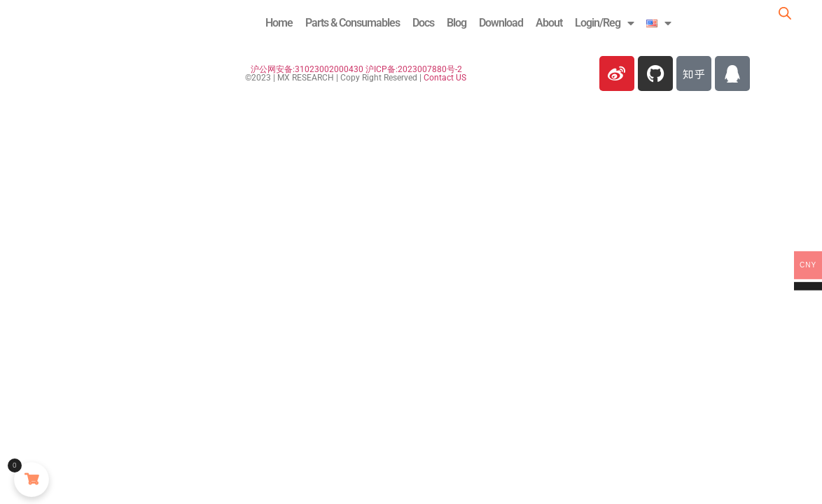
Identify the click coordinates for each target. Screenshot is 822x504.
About (549, 23)
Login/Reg (604, 23)
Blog (457, 23)
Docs (423, 23)
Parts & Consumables (353, 23)
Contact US (445, 78)
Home (279, 23)
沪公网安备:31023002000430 (307, 69)
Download (501, 23)
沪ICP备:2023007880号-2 (414, 69)
